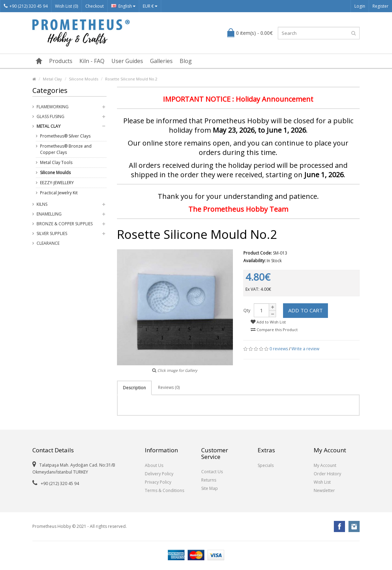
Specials (266, 465)
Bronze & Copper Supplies (65, 224)
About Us (154, 465)
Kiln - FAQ (92, 61)
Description (134, 388)
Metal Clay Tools (56, 162)
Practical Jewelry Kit (59, 193)
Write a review (305, 349)
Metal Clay (52, 79)
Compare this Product (274, 330)
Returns (209, 480)
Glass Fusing (50, 116)
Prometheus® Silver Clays (65, 136)
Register (381, 6)
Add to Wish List (268, 322)
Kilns (42, 204)
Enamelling (49, 214)
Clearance (48, 243)
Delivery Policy (159, 474)
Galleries (161, 61)
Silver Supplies (52, 233)
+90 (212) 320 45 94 (26, 6)
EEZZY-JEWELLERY (57, 183)
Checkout (95, 6)
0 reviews (279, 349)
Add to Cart (305, 310)
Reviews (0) (169, 387)
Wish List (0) (66, 6)
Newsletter (324, 490)
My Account (325, 465)
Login (360, 6)
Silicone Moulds (84, 79)
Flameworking (53, 107)
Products (61, 61)
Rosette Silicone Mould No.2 (131, 79)
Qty (247, 310)
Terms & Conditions (164, 490)
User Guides (127, 61)
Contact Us (212, 472)
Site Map (210, 488)
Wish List (322, 482)
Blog (186, 61)
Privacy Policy (158, 482)
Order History (327, 474)
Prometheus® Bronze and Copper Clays (66, 149)
